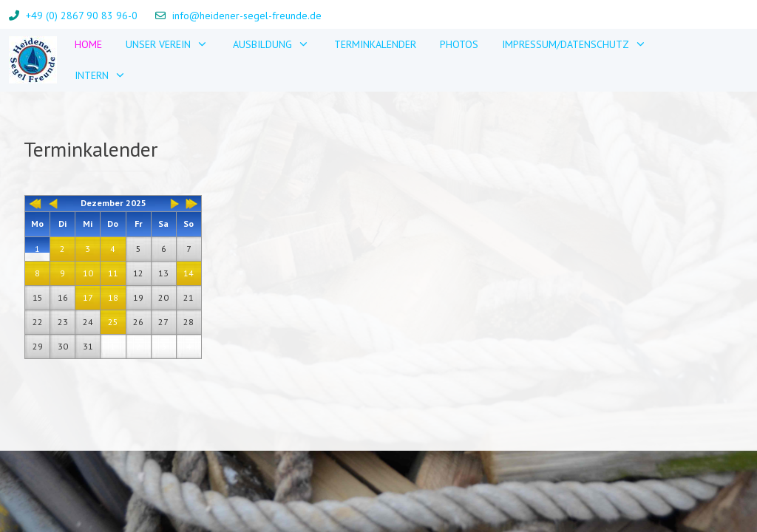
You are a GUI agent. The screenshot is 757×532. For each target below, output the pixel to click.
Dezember (102, 203)
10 (88, 273)
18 (113, 297)
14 (189, 273)
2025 (136, 203)
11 (113, 273)
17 (88, 297)
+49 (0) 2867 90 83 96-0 (82, 16)
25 (113, 322)
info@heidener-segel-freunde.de (247, 16)
